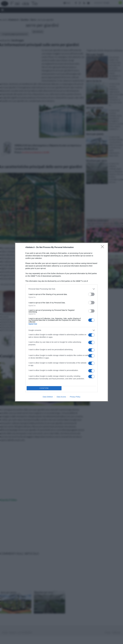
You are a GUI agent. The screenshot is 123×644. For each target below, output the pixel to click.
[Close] (103, 247)
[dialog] (61, 322)
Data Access (61, 397)
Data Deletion (48, 397)
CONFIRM (44, 388)
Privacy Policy (75, 397)
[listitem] (61, 289)
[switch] (91, 294)
